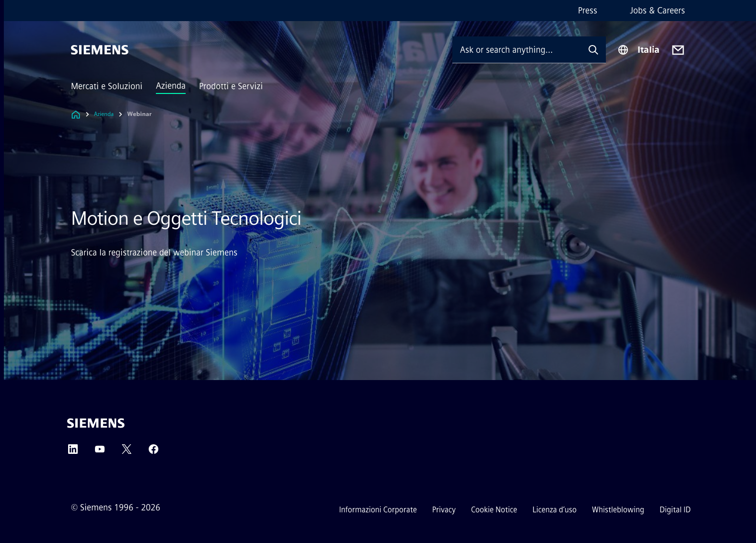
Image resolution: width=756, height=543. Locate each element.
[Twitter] (127, 452)
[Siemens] (100, 50)
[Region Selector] (638, 50)
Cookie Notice (494, 510)
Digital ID (675, 510)
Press (588, 11)
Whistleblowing (618, 510)
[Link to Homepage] (76, 114)
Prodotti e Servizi (231, 86)
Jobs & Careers (657, 11)
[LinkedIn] (73, 452)
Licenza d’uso (555, 510)
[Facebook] (154, 452)
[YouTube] (100, 452)
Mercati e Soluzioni (107, 86)
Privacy (444, 510)
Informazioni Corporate (378, 510)
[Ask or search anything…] (517, 50)
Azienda (171, 86)
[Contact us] (678, 50)
